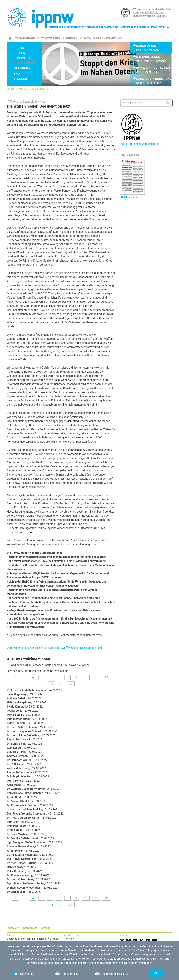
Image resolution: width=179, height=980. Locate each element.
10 (86, 677)
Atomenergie (25, 38)
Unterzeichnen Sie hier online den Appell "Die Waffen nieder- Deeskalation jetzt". (55, 648)
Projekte (21, 53)
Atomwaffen (50, 38)
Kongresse (22, 58)
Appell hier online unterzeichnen (140, 144)
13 (51, 684)
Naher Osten (146, 46)
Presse (19, 48)
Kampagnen (44, 89)
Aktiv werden (24, 63)
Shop (18, 74)
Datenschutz (30, 928)
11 (96, 677)
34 (71, 684)
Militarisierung (148, 57)
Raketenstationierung (151, 79)
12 (106, 677)
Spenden (20, 79)
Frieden (72, 38)
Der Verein (22, 69)
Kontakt (45, 928)
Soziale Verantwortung (103, 38)
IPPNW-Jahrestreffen (151, 68)
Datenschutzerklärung (101, 963)
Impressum (13, 928)
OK (156, 973)
